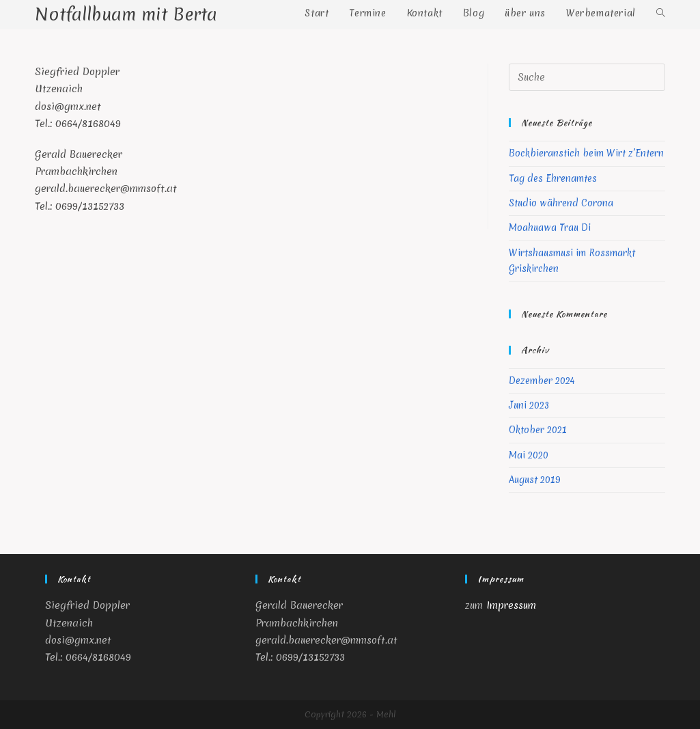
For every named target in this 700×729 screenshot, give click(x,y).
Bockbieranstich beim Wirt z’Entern (586, 153)
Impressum (511, 605)
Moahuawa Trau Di (550, 228)
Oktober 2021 (538, 430)
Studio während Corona (561, 203)
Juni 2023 (529, 405)
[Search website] (661, 13)
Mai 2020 (529, 455)
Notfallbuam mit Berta (126, 14)
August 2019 (535, 480)
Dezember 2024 (542, 381)
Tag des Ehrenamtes (553, 178)
